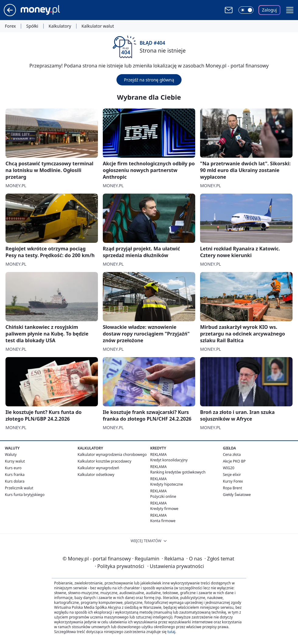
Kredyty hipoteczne (167, 484)
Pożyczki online (163, 496)
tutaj (171, 632)
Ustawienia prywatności (175, 566)
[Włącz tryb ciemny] (246, 10)
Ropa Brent (232, 488)
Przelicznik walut (19, 488)
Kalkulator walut (98, 26)
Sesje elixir (232, 475)
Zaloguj (270, 10)
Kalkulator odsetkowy (96, 475)
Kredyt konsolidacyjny (169, 460)
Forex (10, 26)
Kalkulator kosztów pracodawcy (104, 461)
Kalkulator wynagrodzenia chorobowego (112, 455)
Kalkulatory (60, 26)
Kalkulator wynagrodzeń (98, 468)
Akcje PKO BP (234, 461)
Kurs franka (15, 475)
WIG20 (229, 468)
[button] (290, 10)
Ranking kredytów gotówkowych (178, 472)
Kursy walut (15, 461)
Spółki (32, 26)
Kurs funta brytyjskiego (25, 495)
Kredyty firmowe (164, 509)
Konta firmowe (163, 521)
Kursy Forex (233, 481)
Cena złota (232, 455)
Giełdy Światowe (237, 495)
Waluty (11, 455)
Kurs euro (13, 468)
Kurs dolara (15, 481)
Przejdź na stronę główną (149, 80)
